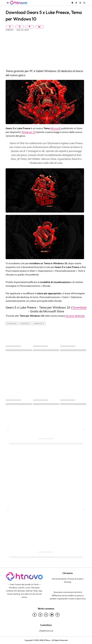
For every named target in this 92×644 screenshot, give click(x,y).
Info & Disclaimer (59, 579)
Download (79, 307)
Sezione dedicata (75, 316)
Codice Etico (80, 599)
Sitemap (68, 582)
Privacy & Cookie (75, 579)
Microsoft (55, 128)
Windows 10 (29, 132)
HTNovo (10, 30)
